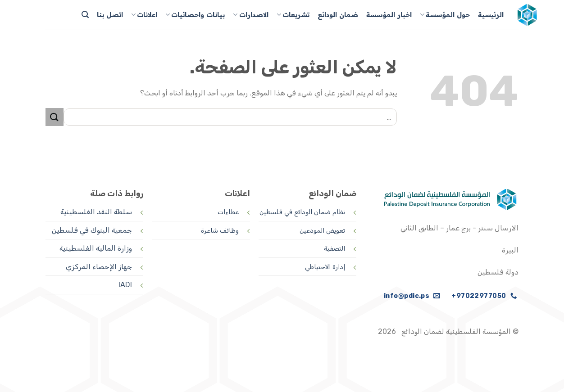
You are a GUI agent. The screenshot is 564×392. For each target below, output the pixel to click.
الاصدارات (250, 15)
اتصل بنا (110, 15)
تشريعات (293, 15)
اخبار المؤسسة (389, 15)
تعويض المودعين (322, 231)
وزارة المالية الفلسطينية (96, 248)
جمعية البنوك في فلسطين (92, 230)
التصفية (334, 249)
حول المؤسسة (445, 15)
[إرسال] (55, 117)
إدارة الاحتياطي (325, 267)
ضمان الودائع (338, 15)
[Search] (85, 15)
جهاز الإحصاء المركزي (99, 267)
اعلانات (144, 15)
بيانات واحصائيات (195, 15)
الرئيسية (491, 15)
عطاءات (228, 212)
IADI (125, 285)
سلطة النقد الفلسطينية (96, 212)
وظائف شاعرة (220, 231)
